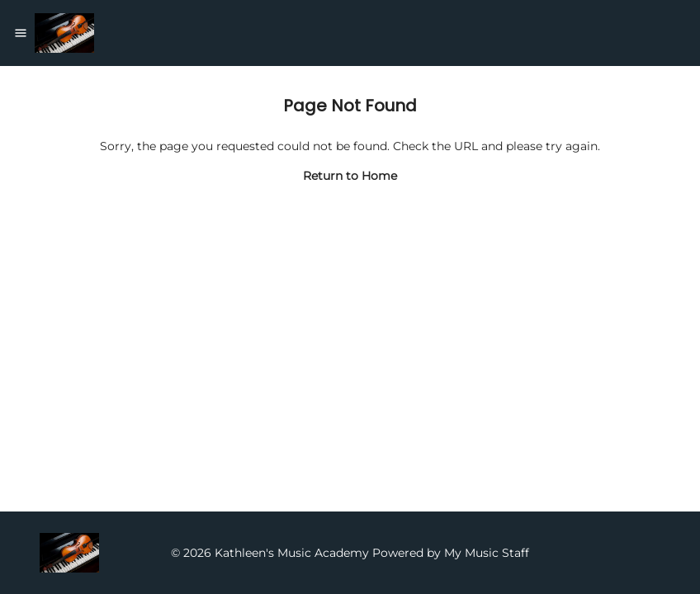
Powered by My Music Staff (451, 553)
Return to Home (350, 176)
